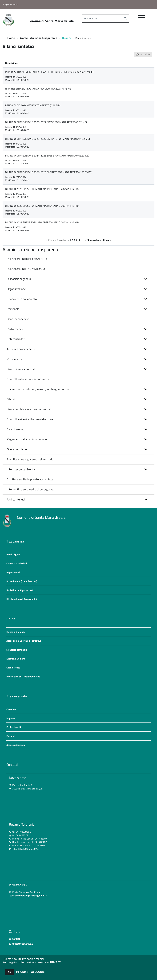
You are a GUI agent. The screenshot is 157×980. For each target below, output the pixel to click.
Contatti (16, 939)
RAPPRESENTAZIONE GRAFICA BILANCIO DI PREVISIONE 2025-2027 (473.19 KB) (50, 72)
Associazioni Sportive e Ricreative (24, 641)
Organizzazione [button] (16, 289)
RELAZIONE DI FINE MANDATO (26, 269)
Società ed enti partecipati (20, 590)
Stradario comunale (17, 650)
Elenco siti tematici (16, 632)
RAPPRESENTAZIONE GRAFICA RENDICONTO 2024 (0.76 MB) (39, 89)
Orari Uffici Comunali (23, 944)
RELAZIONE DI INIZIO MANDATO (27, 259)
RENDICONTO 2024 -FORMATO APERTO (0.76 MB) (33, 105)
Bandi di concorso (18, 319)
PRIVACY (55, 962)
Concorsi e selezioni (17, 563)
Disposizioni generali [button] (20, 279)
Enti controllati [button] (16, 339)
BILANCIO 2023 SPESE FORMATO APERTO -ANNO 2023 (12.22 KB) (42, 222)
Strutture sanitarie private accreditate (30, 479)
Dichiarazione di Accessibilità (22, 599)
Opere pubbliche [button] (17, 449)
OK (10, 972)
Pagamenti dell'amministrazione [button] (27, 439)
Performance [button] (15, 329)
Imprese (11, 718)
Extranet (11, 736)
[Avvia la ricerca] (125, 19)
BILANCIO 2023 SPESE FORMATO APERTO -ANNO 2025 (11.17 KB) (42, 189)
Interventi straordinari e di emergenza (30, 489)
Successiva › (94, 240)
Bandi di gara (13, 554)
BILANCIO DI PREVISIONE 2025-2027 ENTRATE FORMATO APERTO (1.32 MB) (47, 139)
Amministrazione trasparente (38, 38)
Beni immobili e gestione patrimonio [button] (29, 409)
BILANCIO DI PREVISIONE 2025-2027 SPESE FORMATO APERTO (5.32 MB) (46, 122)
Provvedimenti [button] (16, 359)
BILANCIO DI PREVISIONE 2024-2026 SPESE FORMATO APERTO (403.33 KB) (47, 156)
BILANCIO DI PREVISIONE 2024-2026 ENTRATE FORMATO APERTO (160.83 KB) (49, 172)
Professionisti (14, 727)
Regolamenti (13, 572)
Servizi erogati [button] (16, 429)
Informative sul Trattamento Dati (23, 677)
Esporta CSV (143, 54)
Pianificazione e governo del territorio (30, 459)
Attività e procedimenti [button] (21, 349)
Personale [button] (13, 309)
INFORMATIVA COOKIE (30, 972)
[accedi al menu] (142, 19)
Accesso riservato (16, 745)
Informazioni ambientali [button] (22, 469)
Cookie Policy (13, 668)
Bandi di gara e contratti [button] (22, 369)
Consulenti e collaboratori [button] (23, 299)
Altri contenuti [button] (16, 499)
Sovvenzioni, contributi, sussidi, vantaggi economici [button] (39, 389)
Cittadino (11, 709)
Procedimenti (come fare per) (22, 581)
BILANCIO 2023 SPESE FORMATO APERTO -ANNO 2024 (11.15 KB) (42, 206)
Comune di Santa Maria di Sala (51, 21)
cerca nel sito (91, 18)
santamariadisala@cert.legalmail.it (29, 896)
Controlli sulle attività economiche (28, 379)
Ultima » (106, 240)
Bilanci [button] (11, 399)
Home (11, 38)
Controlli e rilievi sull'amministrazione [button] (30, 419)
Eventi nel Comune (16, 659)
